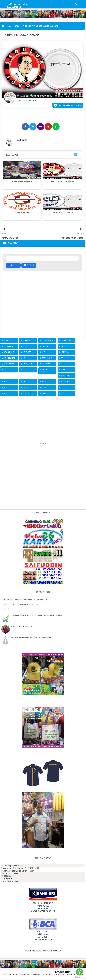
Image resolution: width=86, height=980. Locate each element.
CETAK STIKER (47, 342)
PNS (5, 371)
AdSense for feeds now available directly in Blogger (31, 639)
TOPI (63, 371)
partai (44, 389)
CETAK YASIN (66, 342)
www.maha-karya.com (11, 882)
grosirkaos (65, 377)
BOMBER (26, 342)
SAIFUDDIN (22, 140)
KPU (24, 359)
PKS (63, 365)
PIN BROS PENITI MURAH (22, 182)
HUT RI (26, 348)
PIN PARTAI (46, 365)
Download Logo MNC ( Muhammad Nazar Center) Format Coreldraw (37, 617)
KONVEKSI (65, 354)
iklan (6, 383)
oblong (26, 389)
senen (64, 389)
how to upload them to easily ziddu (24, 606)
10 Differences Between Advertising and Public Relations (25, 601)
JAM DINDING (9, 354)
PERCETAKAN (9, 365)
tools (44, 395)
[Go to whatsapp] (79, 972)
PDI (62, 359)
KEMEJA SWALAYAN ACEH (21, 628)
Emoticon (13, 267)
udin (63, 395)
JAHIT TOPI (46, 348)
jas (24, 383)
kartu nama (65, 383)
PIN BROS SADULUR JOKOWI (63, 182)
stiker (6, 395)
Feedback (29, 267)
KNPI (44, 354)
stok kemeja (28, 395)
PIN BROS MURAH (22, 213)
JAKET (64, 348)
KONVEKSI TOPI (10, 359)
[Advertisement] (43, 419)
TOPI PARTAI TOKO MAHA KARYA (32, 976)
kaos (44, 383)
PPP (24, 371)
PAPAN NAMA (47, 359)
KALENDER (27, 354)
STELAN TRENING (44, 372)
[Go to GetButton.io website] (79, 977)
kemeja (7, 389)
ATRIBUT (7, 342)
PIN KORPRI (27, 365)
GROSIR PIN (8, 348)
